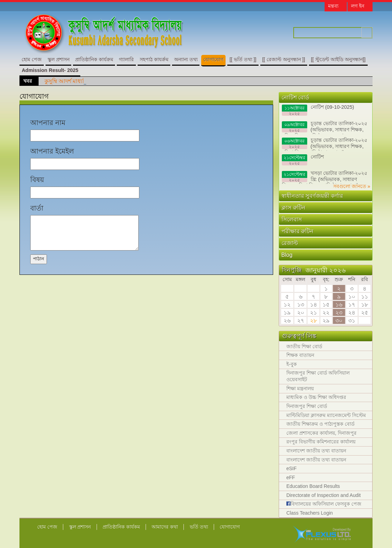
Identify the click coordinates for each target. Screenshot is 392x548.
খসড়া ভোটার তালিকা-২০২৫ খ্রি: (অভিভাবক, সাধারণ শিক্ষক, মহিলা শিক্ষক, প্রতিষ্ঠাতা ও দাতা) (325, 177)
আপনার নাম (48, 123)
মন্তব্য (333, 6)
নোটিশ (303, 160)
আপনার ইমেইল (52, 151)
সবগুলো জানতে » (352, 186)
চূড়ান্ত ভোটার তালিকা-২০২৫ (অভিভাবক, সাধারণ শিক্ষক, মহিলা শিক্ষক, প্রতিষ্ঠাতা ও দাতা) (325, 127)
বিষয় (37, 180)
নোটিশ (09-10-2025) (318, 110)
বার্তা (37, 208)
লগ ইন (358, 6)
